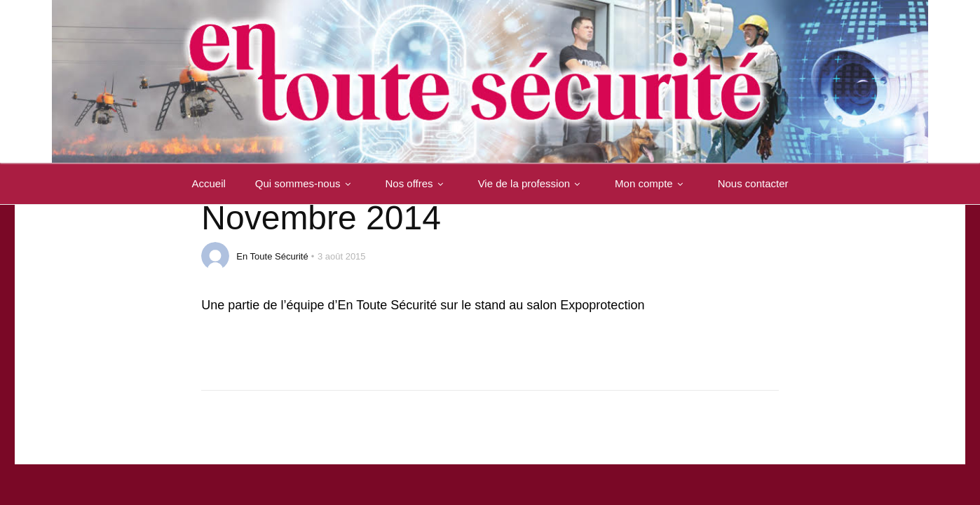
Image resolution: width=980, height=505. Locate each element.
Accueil (208, 184)
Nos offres (417, 184)
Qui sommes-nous (306, 184)
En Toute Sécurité (272, 256)
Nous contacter (753, 184)
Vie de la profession (532, 184)
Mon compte (652, 184)
